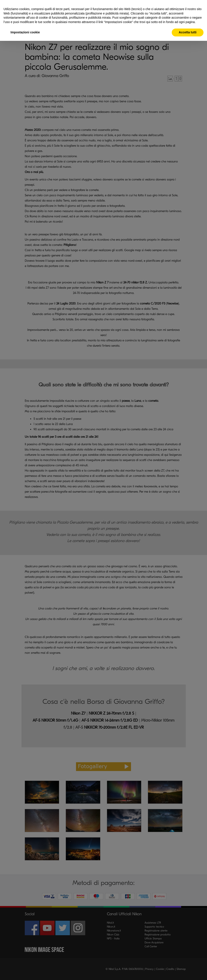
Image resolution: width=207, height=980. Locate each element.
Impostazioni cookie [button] (25, 32)
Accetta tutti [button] (188, 32)
